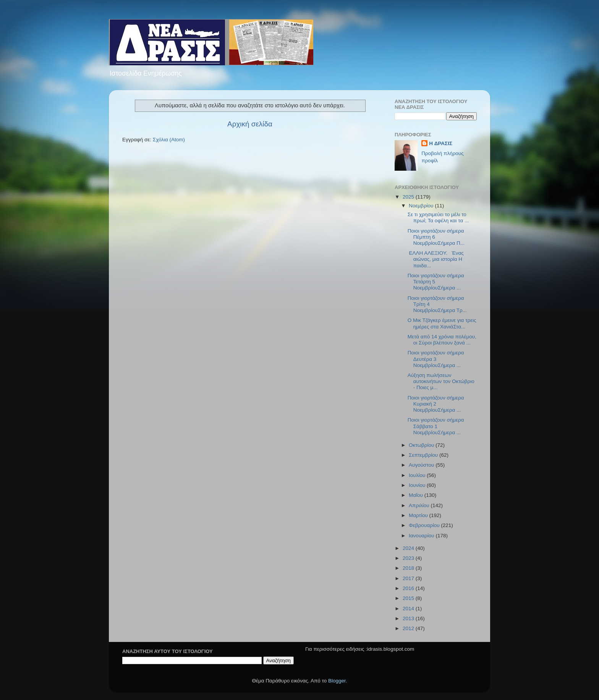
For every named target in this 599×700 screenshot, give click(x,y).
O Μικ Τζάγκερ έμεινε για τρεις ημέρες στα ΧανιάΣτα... (442, 323)
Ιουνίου (418, 485)
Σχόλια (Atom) (169, 140)
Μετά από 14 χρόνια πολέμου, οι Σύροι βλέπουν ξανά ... (442, 340)
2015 (409, 598)
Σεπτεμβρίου (424, 455)
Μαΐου (417, 495)
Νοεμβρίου (422, 206)
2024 (409, 548)
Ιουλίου (418, 475)
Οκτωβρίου (422, 445)
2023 (409, 558)
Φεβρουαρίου (425, 525)
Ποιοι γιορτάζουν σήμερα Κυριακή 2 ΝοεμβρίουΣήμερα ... (436, 404)
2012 (409, 628)
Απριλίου (420, 505)
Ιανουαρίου (422, 536)
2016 (409, 588)
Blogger (337, 681)
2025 (409, 197)
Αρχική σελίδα (250, 124)
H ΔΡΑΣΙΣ (441, 143)
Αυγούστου (422, 465)
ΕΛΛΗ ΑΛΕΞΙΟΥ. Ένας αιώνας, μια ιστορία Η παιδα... (436, 259)
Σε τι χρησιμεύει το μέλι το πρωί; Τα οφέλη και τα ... (438, 217)
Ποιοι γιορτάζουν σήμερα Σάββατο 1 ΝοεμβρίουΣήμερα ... (436, 426)
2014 (409, 609)
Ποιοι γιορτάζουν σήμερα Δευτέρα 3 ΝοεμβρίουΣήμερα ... (436, 359)
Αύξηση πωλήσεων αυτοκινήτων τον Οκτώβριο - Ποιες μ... (441, 381)
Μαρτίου (419, 515)
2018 (409, 568)
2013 (409, 618)
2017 (409, 578)
